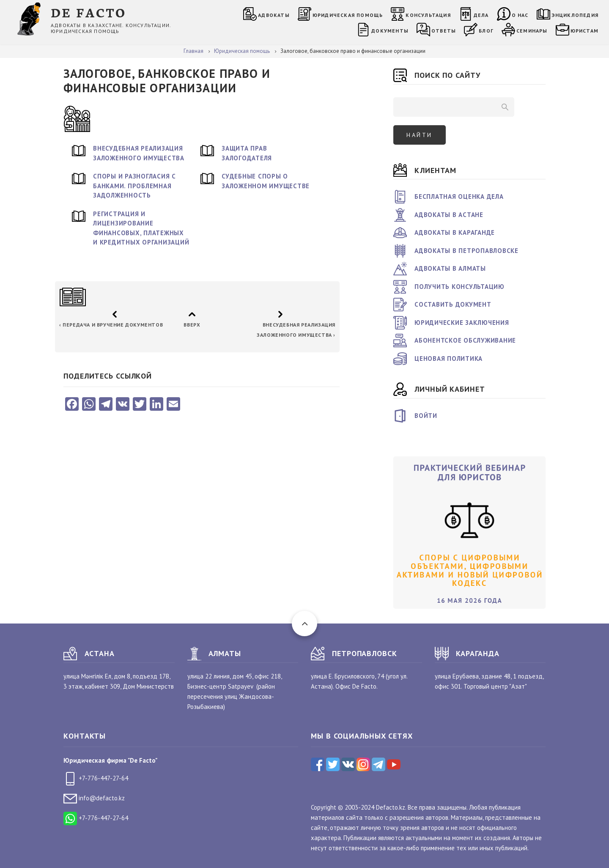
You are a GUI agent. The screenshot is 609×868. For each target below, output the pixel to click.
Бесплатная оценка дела (459, 196)
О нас (520, 15)
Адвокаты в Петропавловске (466, 251)
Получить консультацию (459, 287)
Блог (486, 31)
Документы (390, 31)
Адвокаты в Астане (449, 215)
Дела (481, 15)
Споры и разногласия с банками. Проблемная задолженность (134, 186)
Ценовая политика (449, 358)
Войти (426, 416)
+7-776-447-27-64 (96, 778)
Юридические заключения (462, 323)
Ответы (444, 31)
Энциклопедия (575, 15)
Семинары (532, 31)
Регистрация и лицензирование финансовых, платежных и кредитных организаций (141, 228)
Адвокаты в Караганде (455, 232)
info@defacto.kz (94, 798)
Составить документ (453, 304)
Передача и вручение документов (111, 325)
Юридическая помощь (348, 15)
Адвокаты (274, 15)
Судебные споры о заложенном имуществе (266, 181)
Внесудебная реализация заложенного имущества (139, 153)
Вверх (192, 325)
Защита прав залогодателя (247, 153)
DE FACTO (89, 12)
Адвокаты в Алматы (450, 268)
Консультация (428, 15)
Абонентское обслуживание (465, 340)
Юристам (584, 31)
